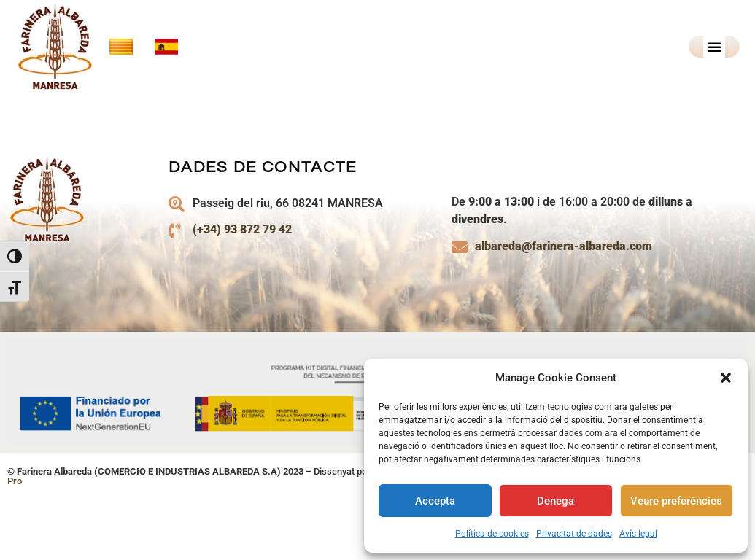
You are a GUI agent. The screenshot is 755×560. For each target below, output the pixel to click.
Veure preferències (676, 501)
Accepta (435, 501)
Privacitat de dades (574, 534)
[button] (726, 378)
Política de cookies (492, 534)
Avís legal (638, 534)
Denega (555, 501)
